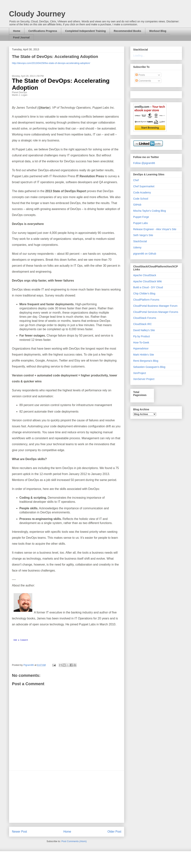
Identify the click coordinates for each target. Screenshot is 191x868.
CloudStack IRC (143, 324)
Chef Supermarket (144, 186)
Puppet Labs (141, 223)
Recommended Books (127, 31)
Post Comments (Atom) (74, 841)
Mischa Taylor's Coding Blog (149, 211)
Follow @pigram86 (144, 163)
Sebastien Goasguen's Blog (149, 367)
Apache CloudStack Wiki (147, 281)
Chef (136, 180)
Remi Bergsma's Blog (146, 361)
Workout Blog (158, 31)
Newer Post (19, 832)
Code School (141, 199)
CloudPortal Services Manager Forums (156, 312)
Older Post (114, 832)
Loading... (139, 56)
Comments (143, 81)
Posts (140, 75)
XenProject (140, 373)
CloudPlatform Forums (146, 300)
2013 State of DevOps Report (66, 191)
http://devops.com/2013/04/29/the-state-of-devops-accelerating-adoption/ (51, 63)
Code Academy (142, 192)
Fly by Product (141, 336)
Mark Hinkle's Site (144, 355)
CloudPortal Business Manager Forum (155, 306)
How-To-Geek (141, 343)
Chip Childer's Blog (144, 293)
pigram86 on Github (145, 254)
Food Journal (21, 37)
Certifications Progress (43, 31)
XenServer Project (144, 379)
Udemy (137, 247)
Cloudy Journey (37, 14)
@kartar (44, 108)
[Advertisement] (67, 797)
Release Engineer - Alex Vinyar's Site (155, 229)
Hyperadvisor (141, 348)
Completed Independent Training (85, 31)
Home (17, 31)
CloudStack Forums (145, 318)
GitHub (137, 205)
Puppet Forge (141, 217)
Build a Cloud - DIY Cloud (148, 287)
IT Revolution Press (90, 176)
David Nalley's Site (144, 330)
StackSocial (140, 241)
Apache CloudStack (145, 275)
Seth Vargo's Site (143, 235)
